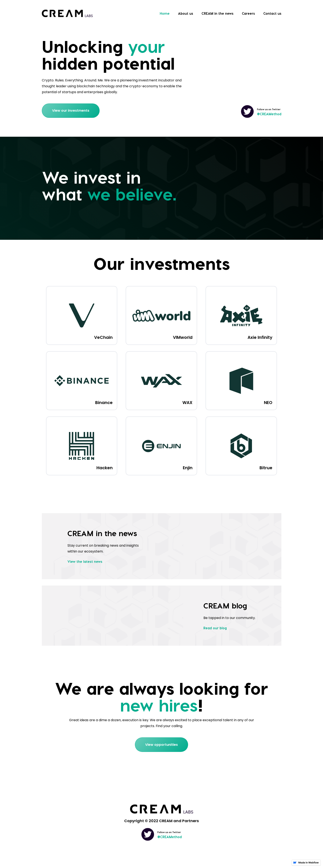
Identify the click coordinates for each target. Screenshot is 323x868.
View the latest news (85, 561)
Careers (248, 13)
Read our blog (215, 628)
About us (186, 13)
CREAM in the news (218, 13)
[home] (67, 13)
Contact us (272, 13)
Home (165, 13)
